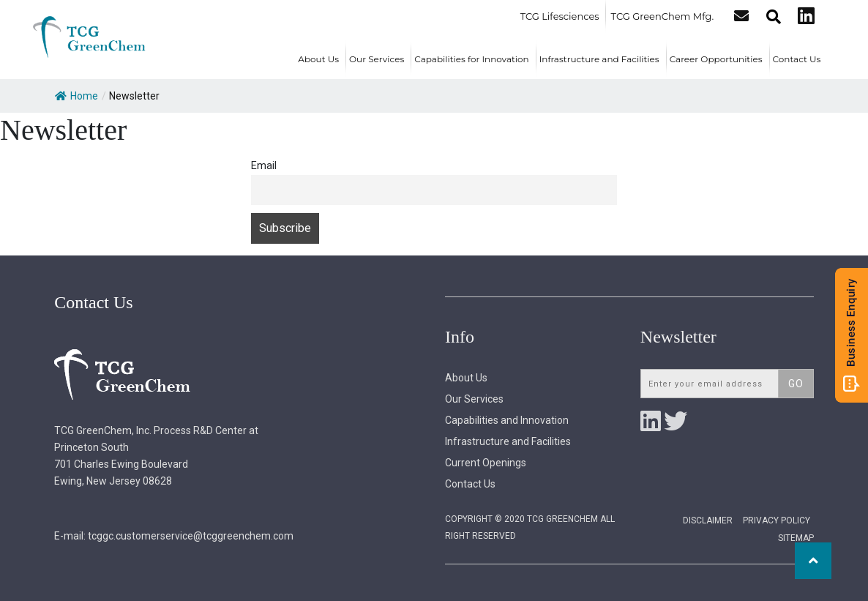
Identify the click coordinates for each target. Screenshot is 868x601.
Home (76, 96)
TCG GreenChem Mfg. (663, 16)
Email (264, 166)
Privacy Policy (777, 520)
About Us (318, 59)
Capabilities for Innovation (471, 59)
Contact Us (797, 59)
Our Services (377, 59)
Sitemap (796, 538)
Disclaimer (708, 520)
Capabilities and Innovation (507, 420)
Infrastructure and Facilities (599, 59)
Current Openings (486, 463)
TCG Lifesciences (561, 16)
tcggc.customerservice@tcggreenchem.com (191, 536)
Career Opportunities (716, 59)
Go (796, 384)
